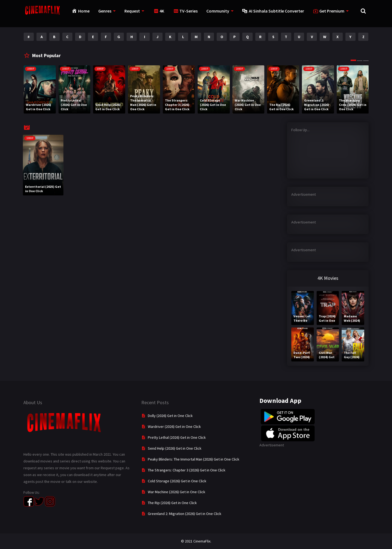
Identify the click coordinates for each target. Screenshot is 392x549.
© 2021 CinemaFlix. (196, 541)
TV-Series (189, 11)
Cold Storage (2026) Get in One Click (177, 481)
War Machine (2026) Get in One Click (177, 492)
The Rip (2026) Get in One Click (172, 503)
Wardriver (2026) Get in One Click (174, 427)
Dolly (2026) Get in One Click (170, 416)
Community (218, 11)
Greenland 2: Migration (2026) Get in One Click (185, 514)
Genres (105, 11)
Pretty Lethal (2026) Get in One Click (177, 437)
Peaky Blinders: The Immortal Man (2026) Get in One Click (194, 459)
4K (162, 11)
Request (132, 11)
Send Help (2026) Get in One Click (175, 448)
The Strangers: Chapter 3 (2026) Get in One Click (187, 470)
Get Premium (332, 11)
